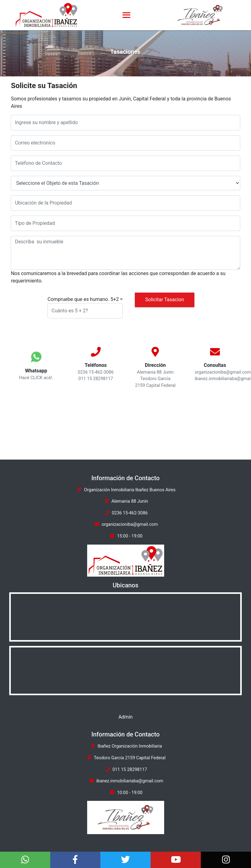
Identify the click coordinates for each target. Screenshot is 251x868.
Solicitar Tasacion (164, 300)
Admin (125, 717)
